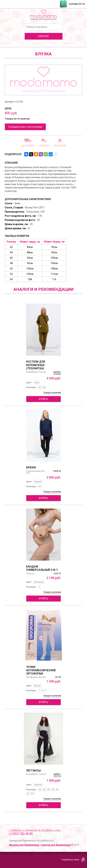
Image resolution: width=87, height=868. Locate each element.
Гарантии (60, 146)
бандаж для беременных (24, 845)
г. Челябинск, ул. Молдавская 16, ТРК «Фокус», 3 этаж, (46, 832)
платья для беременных (56, 845)
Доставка (28, 146)
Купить (43, 399)
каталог (44, 36)
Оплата (44, 146)
